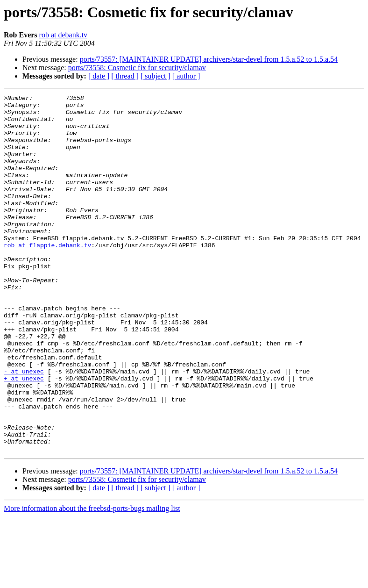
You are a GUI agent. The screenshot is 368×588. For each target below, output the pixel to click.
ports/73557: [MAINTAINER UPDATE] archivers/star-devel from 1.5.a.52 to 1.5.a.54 (209, 59)
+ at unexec (24, 436)
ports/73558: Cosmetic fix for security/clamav (137, 68)
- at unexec (24, 427)
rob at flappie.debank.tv (47, 276)
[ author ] (186, 76)
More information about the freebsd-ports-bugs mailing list (92, 580)
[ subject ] (156, 76)
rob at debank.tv (64, 35)
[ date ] (99, 76)
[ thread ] (125, 76)
